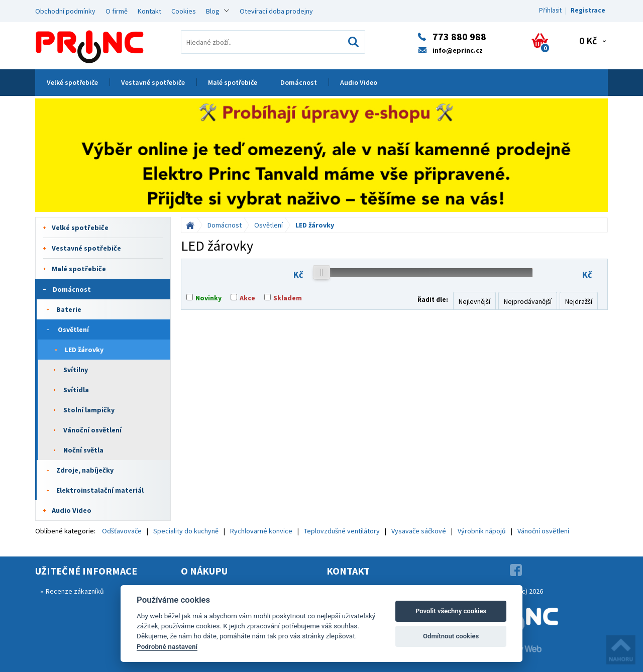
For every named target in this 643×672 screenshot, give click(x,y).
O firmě (117, 11)
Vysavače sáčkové (419, 531)
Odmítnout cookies (451, 636)
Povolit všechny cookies (451, 611)
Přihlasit (550, 10)
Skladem (288, 298)
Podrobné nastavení (167, 646)
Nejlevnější (474, 301)
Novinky (208, 298)
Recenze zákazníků (75, 591)
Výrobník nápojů (482, 531)
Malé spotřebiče (233, 82)
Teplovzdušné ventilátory (342, 531)
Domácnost (299, 82)
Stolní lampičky (89, 410)
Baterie (69, 309)
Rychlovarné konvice (261, 531)
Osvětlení (73, 329)
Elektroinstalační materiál (100, 490)
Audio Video (359, 82)
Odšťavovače (122, 531)
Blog (213, 11)
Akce (247, 298)
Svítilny (76, 370)
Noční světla (83, 450)
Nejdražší (579, 301)
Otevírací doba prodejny (276, 11)
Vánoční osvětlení (92, 430)
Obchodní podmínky (65, 11)
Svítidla (76, 390)
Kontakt (149, 11)
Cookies (184, 11)
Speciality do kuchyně (186, 531)
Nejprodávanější (528, 301)
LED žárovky (84, 350)
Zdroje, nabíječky (85, 470)
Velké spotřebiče (72, 82)
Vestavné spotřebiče (153, 82)
